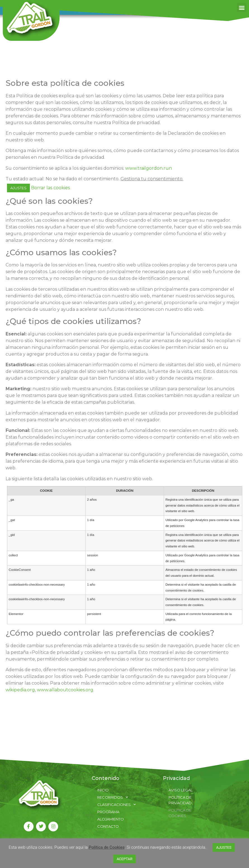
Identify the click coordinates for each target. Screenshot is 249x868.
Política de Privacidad (180, 800)
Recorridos (113, 797)
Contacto (108, 826)
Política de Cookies (180, 813)
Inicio (103, 790)
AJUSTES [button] (18, 188)
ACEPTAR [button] (124, 859)
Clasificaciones (117, 805)
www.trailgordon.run (149, 168)
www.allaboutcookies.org (65, 690)
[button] (242, 7)
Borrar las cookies (50, 188)
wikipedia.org (20, 690)
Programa (108, 812)
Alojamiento (111, 819)
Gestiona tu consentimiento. (152, 179)
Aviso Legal (181, 790)
